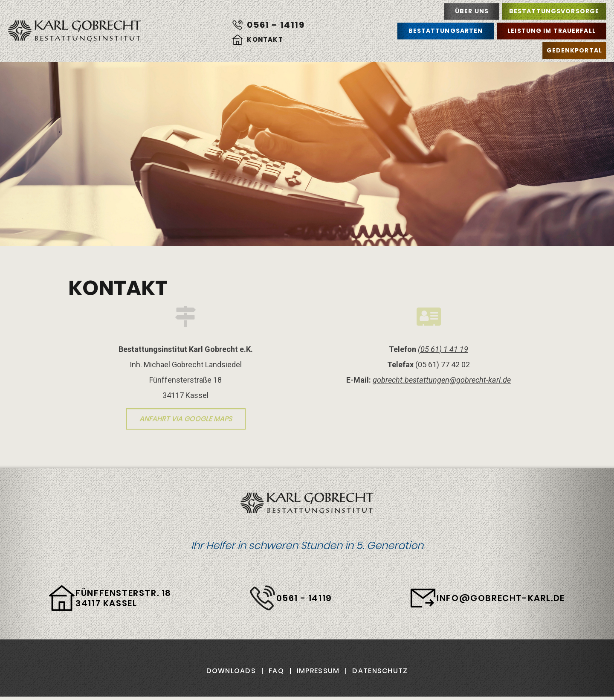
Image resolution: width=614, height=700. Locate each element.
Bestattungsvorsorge (554, 11)
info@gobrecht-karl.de (501, 598)
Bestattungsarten (446, 31)
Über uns (472, 11)
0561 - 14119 (276, 25)
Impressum (318, 671)
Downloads (231, 671)
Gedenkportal (574, 50)
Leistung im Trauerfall (552, 31)
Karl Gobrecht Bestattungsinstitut (75, 31)
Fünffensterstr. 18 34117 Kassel (123, 598)
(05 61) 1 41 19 (443, 349)
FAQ (276, 671)
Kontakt (265, 39)
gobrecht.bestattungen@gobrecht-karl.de (442, 380)
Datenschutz (380, 671)
